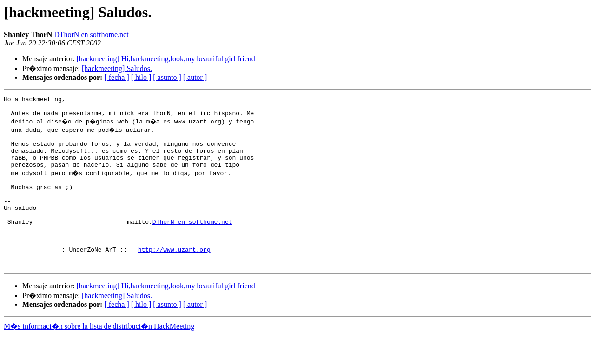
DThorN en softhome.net (91, 35)
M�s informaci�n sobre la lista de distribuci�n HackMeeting (99, 355)
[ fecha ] (116, 77)
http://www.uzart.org (174, 276)
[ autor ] (195, 77)
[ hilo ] (141, 77)
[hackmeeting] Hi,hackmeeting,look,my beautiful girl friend (165, 59)
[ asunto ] (167, 77)
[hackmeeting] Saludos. (117, 68)
